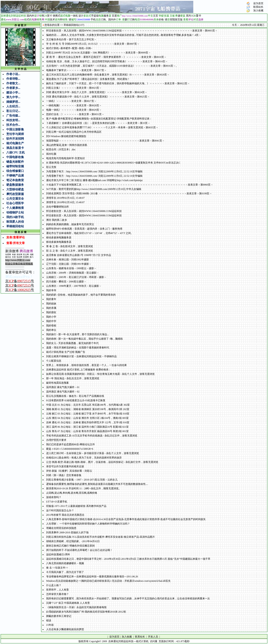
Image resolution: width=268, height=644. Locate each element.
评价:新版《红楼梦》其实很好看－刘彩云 (69, 471)
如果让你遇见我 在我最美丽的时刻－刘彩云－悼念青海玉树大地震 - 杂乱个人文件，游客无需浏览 (100, 374)
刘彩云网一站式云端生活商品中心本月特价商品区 (74, 132)
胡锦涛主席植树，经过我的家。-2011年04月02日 (73, 541)
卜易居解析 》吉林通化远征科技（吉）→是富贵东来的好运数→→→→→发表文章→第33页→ (98, 123)
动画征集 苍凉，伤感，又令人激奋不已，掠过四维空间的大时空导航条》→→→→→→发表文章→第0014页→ (107, 61)
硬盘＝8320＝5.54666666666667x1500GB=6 (70, 449)
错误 (49, 621)
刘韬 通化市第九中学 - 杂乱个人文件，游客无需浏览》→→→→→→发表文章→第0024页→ (97, 92)
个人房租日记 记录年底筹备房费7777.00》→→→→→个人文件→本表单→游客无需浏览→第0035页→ (102, 127)
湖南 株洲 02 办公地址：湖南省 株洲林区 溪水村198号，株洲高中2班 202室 (88, 409)
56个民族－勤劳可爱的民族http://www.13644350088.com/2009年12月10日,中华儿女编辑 (94, 189)
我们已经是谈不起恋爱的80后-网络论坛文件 (71, 444)
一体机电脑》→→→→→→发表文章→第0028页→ (74, 105)
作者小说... (13, 74)
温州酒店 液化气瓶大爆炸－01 (63, 387)
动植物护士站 (15, 212)
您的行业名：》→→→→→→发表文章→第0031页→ (75, 114)
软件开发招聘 (15, 139)
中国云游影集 (15, 129)
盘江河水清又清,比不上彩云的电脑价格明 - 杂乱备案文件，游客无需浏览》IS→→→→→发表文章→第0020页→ (108, 75)
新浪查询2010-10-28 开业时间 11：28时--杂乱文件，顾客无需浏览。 (84, 488)
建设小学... (13, 93)
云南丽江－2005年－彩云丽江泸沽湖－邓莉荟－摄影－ (76, 277)
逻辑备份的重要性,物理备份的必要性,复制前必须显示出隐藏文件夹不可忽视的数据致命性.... (97, 484)
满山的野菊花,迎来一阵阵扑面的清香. (67, 145)
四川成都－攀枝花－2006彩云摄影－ (66, 282)
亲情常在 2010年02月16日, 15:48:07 (65, 198)
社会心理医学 (15, 203)
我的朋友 (51, 312)
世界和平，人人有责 (58, 590)
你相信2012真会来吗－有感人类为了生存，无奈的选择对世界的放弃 (84, 458)
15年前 (50, 625)
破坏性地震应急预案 (58, 383)
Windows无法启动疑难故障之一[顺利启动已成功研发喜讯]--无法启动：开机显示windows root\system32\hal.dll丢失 (109, 581)
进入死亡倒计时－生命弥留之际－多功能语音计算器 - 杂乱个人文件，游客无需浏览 (93, 453)
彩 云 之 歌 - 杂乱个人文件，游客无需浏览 (70, 251)
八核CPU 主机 (16, 153)
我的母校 (51, 326)
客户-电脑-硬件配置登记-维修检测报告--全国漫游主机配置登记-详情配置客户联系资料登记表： (99, 119)
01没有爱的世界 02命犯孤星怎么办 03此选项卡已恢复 (76, 400)
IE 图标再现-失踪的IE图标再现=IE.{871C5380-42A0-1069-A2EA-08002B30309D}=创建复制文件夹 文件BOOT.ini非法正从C (113, 163)
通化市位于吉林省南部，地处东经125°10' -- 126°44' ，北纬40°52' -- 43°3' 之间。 (90, 233)
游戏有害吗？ (54, 497)
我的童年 (51, 299)
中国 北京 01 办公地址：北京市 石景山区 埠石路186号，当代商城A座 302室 (88, 405)
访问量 (154, 641)
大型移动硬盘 (15, 189)
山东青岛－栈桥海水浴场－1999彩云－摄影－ (71, 268)
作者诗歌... (13, 79)
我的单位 (51, 330)
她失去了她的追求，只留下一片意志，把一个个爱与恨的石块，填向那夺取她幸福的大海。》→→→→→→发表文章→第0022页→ (118, 83)
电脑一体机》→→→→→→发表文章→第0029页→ (74, 110)
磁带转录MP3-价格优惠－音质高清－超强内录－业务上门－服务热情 (84, 229)
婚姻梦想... (13, 102)
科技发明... (13, 120)
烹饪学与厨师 (15, 134)
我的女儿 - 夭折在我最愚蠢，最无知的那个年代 (72, 343)
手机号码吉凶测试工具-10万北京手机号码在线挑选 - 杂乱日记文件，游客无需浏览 (92, 436)
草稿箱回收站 (15, 226)
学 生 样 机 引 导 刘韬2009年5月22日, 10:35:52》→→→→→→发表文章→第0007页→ (93, 44)
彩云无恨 (51, 167)
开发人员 (153, 637)
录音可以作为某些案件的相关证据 (65, 466)
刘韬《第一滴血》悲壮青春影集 (64, 475)
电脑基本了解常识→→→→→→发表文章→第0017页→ (76, 70)
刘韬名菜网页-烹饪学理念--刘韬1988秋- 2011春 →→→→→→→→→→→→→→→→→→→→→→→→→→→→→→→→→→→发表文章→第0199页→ (129, 193)
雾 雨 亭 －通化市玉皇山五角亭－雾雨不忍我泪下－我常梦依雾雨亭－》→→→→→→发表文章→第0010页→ (106, 57)
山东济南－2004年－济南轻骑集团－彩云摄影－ (73, 273)
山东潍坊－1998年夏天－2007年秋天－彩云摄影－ (74, 286)
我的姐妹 (51, 304)
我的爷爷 (51, 290)
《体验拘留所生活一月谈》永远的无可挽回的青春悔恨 (76, 607)
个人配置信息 (54, 361)
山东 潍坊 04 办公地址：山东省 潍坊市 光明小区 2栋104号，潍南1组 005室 (87, 418)
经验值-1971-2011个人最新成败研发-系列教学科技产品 (76, 506)
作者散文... (13, 83)
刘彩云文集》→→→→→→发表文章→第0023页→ (74, 88)
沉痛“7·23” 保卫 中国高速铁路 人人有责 (68, 603)
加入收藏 (258, 10)
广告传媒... (13, 116)
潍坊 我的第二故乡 (57, 220)
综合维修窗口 (15, 171)
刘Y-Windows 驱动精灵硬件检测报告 (66, 136)
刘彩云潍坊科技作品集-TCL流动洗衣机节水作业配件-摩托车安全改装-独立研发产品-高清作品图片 (101, 537)
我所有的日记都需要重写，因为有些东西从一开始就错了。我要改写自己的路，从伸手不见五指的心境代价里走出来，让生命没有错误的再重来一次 (128, 599)
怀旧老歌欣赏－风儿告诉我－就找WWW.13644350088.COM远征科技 (84, 211)
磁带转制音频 (15, 166)
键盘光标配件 (15, 162)
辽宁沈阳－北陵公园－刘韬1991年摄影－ (69, 264)
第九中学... (13, 97)
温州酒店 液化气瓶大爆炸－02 (63, 392)
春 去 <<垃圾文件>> (57, 568)
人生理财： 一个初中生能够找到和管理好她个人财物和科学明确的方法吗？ (88, 524)
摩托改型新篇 (15, 194)
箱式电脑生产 (15, 143)
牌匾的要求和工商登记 (59, 616)
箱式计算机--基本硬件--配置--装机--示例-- (69, 48)
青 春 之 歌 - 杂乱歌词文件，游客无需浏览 (70, 246)
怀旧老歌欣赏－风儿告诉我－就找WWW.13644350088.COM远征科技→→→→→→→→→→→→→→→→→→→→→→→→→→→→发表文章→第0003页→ (132, 31)
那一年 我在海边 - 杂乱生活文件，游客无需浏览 (73, 378)
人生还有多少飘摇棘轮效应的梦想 (65, 629)
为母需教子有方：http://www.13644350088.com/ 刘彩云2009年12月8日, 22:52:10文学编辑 (94, 171)
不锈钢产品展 (15, 176)
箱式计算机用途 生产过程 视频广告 (66, 352)
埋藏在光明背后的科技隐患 (61, 528)
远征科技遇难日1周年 (58, 554)
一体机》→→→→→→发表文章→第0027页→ (71, 101)
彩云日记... (13, 111)
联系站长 (258, 7)
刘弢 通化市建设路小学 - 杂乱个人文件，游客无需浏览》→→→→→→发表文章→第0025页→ (98, 97)
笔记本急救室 (15, 180)
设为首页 (258, 3)
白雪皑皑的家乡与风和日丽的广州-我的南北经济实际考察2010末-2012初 (86, 612)
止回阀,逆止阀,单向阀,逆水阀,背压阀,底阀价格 (72, 493)
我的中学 (51, 321)
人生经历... (13, 106)
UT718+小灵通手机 (57, 502)
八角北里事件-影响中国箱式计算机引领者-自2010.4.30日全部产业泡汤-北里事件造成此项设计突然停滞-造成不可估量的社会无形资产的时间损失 (126, 519)
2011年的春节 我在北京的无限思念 (65, 515)
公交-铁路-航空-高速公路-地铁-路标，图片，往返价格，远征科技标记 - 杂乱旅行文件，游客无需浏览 (102, 462)
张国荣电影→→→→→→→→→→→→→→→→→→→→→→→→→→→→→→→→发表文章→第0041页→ (105, 141)
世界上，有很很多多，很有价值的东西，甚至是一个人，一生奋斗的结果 (86, 365)
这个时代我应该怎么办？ (60, 510)
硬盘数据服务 (15, 185)
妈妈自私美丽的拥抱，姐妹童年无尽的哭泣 (70, 224)
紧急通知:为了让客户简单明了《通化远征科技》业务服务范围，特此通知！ (88, 79)
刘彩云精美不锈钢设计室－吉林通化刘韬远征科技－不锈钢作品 (81, 356)
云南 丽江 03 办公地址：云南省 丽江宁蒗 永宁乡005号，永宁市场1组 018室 (88, 414)
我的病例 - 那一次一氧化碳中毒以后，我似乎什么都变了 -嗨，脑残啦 (84, 339)
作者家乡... (13, 88)
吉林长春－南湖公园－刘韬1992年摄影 (68, 260)
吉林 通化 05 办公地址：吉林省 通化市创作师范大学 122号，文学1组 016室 (88, 422)
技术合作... (13, 125)
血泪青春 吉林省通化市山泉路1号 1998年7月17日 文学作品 (79, 255)
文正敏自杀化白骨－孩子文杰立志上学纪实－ (71, 39)
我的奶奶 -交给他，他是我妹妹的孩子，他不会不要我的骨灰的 (81, 295)
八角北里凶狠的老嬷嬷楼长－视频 (65, 563)
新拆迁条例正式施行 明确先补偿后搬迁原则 (70, 546)
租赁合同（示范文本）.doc (61, 149)
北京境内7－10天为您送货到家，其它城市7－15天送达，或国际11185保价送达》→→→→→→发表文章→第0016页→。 (112, 66)
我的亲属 (51, 308)
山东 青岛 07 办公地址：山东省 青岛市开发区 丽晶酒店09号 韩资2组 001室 (87, 431)
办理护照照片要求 (56, 440)
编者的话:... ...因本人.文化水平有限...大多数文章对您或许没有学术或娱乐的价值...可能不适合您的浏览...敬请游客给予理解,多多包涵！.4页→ (124, 35)
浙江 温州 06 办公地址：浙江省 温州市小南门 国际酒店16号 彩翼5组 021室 (87, 427)
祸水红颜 (51, 154)
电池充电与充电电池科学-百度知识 (65, 158)
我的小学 (51, 317)
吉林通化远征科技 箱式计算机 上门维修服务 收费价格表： (79, 370)
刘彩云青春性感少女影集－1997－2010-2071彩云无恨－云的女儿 (82, 480)
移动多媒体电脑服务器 (59, 238)
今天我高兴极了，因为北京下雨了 (65, 572)
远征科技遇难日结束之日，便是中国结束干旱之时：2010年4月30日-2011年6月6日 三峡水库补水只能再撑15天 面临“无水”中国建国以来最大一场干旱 (128, 559)
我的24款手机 (15, 217)
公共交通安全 (15, 199)
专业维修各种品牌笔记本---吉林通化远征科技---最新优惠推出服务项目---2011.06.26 (92, 576)
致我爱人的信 (15, 222)
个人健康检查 (15, 208)
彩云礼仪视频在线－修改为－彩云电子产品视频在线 (75, 396)
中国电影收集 (15, 157)
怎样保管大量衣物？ (58, 594)
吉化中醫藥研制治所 (58, 207)
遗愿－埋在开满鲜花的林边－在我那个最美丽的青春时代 (78, 348)
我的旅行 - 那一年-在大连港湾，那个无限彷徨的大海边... (78, 334)
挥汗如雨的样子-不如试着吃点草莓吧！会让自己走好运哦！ (79, 550)
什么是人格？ (54, 585)
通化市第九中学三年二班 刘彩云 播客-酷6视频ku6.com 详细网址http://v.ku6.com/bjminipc (95, 180)
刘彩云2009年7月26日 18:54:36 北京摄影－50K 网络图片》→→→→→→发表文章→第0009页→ (98, 53)
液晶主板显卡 (15, 148)
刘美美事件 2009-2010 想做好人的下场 (67, 532)
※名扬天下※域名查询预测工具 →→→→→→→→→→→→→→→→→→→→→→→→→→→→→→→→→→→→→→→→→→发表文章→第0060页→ (130, 185)
